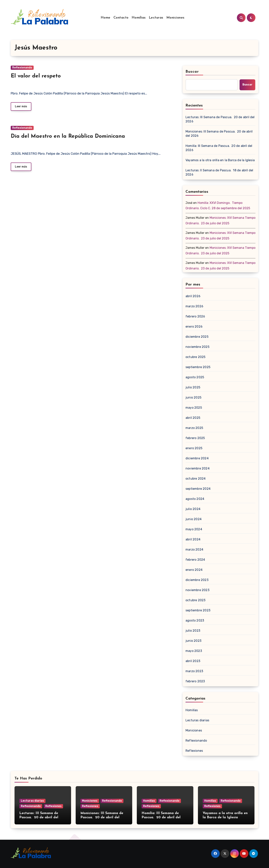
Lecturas (156, 18)
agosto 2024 (195, 499)
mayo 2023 (194, 651)
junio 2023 (193, 641)
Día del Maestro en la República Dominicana (68, 136)
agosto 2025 (195, 377)
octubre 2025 (195, 357)
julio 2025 (193, 387)
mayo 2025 (194, 408)
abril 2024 (193, 539)
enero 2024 (194, 570)
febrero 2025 (195, 438)
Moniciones (175, 18)
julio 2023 (193, 631)
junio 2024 (194, 519)
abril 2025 (193, 418)
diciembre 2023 (197, 580)
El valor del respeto (36, 76)
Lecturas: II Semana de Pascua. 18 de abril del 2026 (219, 172)
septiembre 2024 (198, 489)
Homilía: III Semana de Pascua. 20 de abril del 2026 (219, 148)
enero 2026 (194, 327)
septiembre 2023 (198, 610)
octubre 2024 (196, 479)
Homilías (139, 18)
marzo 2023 (194, 671)
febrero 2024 (195, 560)
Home (106, 18)
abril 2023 (193, 661)
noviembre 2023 (197, 590)
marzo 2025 (194, 428)
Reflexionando (22, 68)
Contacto (121, 18)
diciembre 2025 (197, 337)
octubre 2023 (195, 600)
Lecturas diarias (197, 720)
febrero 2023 (195, 681)
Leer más (21, 106)
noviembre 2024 (198, 468)
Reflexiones (194, 751)
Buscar (192, 72)
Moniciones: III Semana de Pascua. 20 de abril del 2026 (219, 134)
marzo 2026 (194, 306)
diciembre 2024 (197, 458)
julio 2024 (193, 509)
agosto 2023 (195, 620)
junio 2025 (193, 397)
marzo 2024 (194, 550)
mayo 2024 (194, 529)
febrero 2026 (195, 316)
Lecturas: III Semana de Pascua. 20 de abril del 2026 (220, 119)
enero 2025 (194, 448)
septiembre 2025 (198, 367)
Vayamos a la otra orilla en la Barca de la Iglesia (220, 160)
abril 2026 (193, 296)
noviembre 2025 (197, 347)
